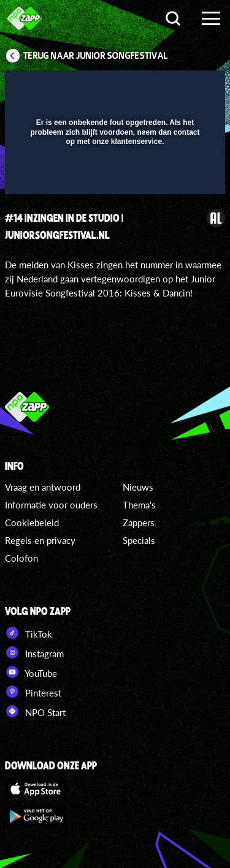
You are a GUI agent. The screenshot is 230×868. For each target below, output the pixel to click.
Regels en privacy (40, 540)
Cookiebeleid (32, 523)
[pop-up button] (159, 88)
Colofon (21, 558)
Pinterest (33, 692)
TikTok (29, 633)
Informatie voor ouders (51, 505)
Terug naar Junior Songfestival (96, 56)
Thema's (139, 505)
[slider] (113, 179)
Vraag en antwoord (43, 487)
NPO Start (35, 711)
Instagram (34, 652)
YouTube (31, 672)
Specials (139, 540)
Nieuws (138, 487)
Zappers (139, 523)
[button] (184, 88)
